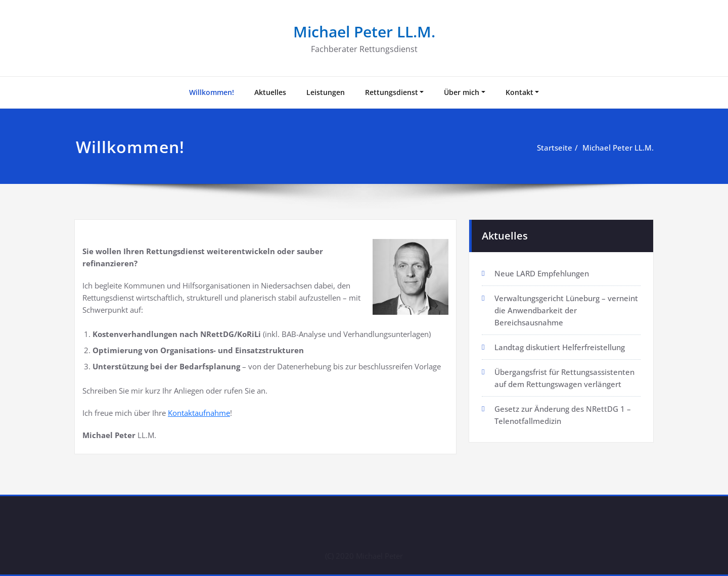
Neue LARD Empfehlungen (542, 273)
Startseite (555, 148)
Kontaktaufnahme (199, 413)
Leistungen (326, 92)
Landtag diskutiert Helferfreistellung (560, 347)
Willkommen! (212, 92)
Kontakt (519, 92)
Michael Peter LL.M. (364, 32)
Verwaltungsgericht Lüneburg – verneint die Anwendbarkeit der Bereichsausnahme (566, 310)
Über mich (462, 92)
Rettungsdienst (392, 92)
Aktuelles (270, 92)
